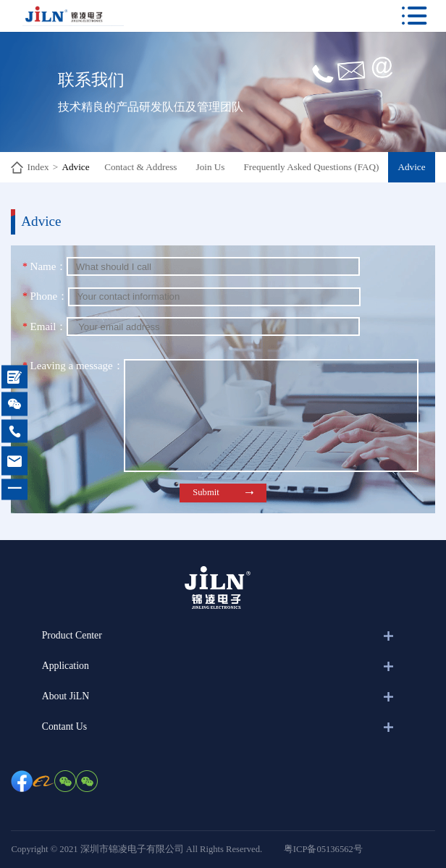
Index (38, 167)
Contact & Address (140, 167)
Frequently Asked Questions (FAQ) (312, 167)
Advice (75, 167)
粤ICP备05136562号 (323, 849)
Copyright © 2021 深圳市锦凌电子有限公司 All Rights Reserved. (136, 849)
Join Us (211, 167)
